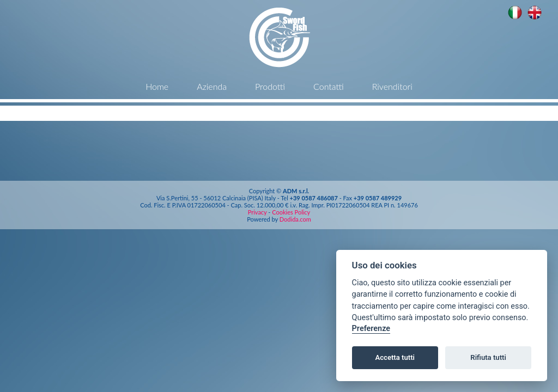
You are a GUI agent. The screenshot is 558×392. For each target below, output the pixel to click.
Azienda (212, 86)
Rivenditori (392, 86)
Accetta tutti (395, 357)
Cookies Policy (291, 212)
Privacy (258, 212)
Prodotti (270, 86)
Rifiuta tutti (488, 357)
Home (157, 86)
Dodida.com (295, 219)
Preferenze (371, 329)
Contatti (329, 86)
